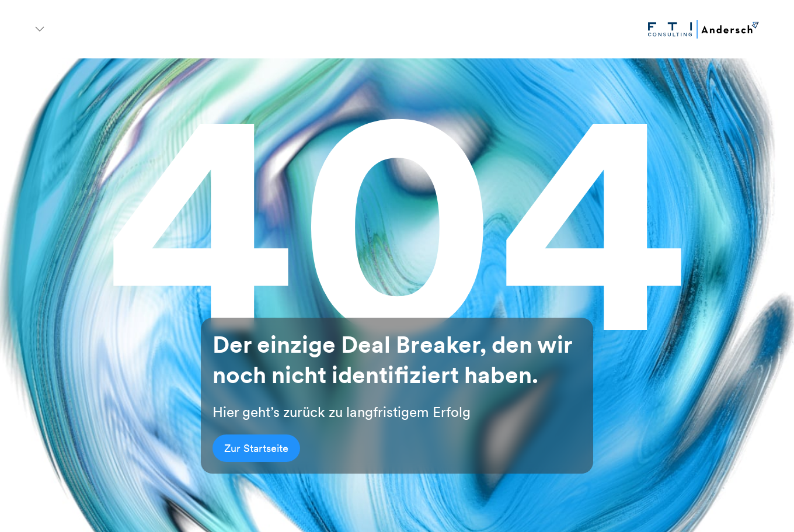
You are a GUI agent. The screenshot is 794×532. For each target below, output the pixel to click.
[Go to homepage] (704, 29)
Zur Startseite (256, 448)
